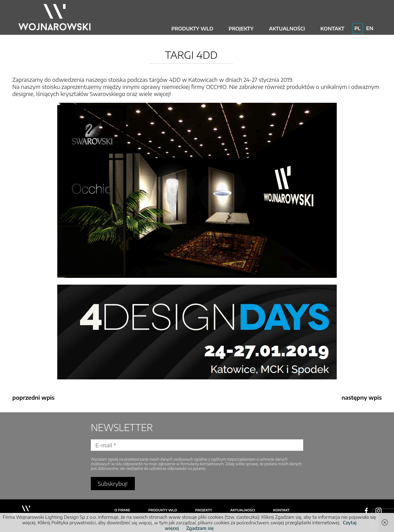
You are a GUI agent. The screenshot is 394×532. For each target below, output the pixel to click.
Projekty (241, 29)
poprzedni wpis (33, 397)
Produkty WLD (192, 29)
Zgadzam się (200, 528)
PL (357, 28)
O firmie (122, 510)
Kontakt (332, 29)
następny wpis (362, 397)
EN (370, 28)
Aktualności (287, 29)
